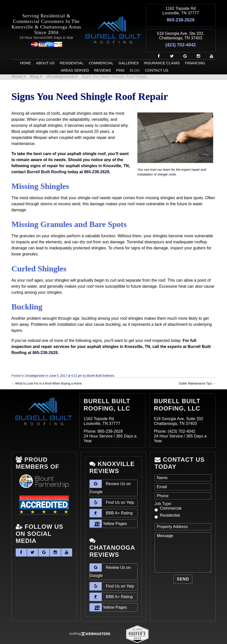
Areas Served (75, 59)
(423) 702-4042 (181, 36)
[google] (183, 45)
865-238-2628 (181, 17)
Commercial (101, 51)
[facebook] (157, 45)
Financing (195, 51)
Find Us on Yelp (112, 491)
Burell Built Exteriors (101, 364)
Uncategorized (60, 65)
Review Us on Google (110, 475)
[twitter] (170, 45)
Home (25, 51)
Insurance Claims (162, 51)
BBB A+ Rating (111, 502)
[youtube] (210, 45)
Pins (120, 59)
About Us (45, 51)
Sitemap (76, 637)
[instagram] (196, 45)
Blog (135, 59)
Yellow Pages (108, 512)
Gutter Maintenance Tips (197, 372)
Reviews (103, 59)
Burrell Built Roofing (46, 160)
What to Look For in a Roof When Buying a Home (47, 372)
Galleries (129, 51)
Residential (72, 51)
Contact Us (157, 59)
